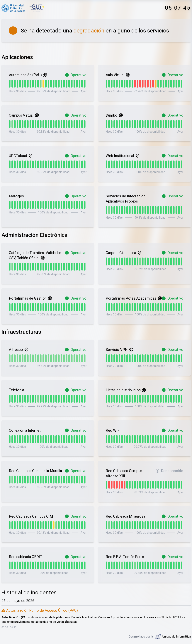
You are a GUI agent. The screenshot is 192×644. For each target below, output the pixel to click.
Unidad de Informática (177, 637)
